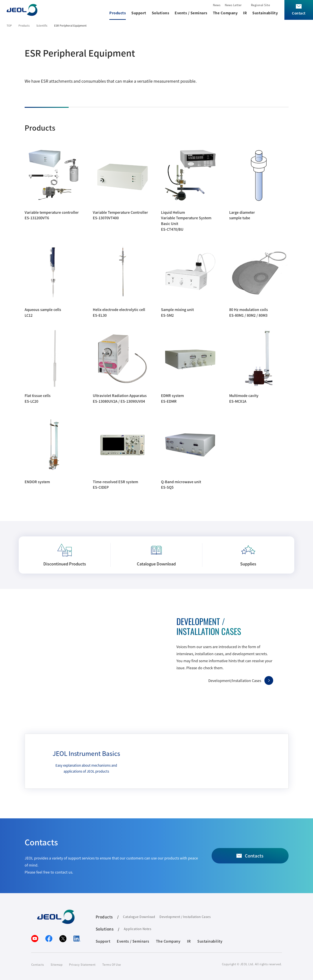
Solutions (161, 13)
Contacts (38, 964)
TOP (9, 25)
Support (139, 13)
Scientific (42, 25)
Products (118, 13)
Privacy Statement (82, 964)
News (217, 5)
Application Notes (138, 929)
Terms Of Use (112, 964)
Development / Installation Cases (185, 917)
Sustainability (265, 13)
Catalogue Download (139, 917)
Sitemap (57, 964)
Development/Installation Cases (235, 680)
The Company (225, 13)
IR (245, 13)
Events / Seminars (191, 13)
